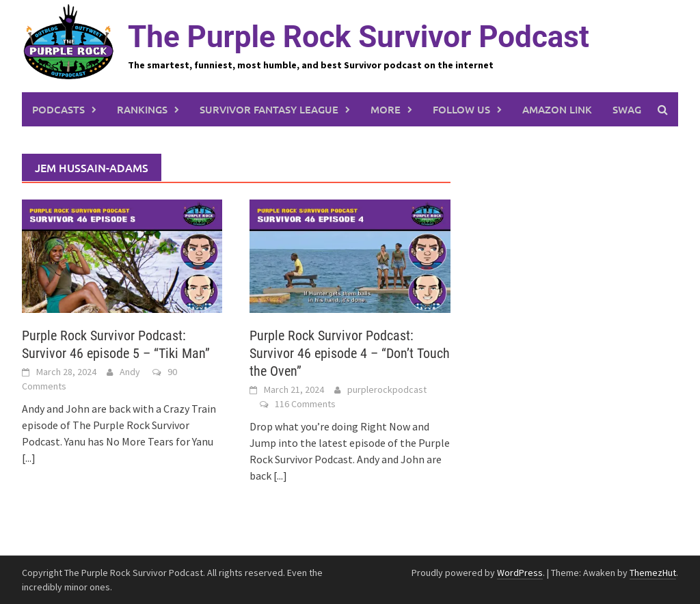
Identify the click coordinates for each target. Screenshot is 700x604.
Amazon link (557, 109)
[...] (29, 458)
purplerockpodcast (387, 389)
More (386, 109)
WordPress (520, 573)
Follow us (461, 109)
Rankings (142, 109)
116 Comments (305, 404)
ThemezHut (653, 573)
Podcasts (58, 109)
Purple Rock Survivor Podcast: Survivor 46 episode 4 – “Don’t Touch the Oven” (350, 353)
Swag (627, 109)
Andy (130, 372)
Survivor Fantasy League (269, 109)
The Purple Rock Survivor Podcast (359, 37)
